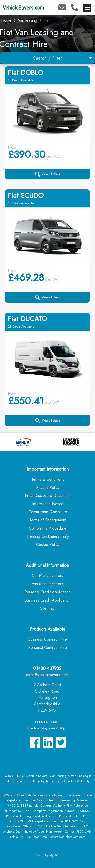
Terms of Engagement (48, 520)
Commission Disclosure (48, 512)
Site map (47, 608)
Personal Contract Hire (48, 647)
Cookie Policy (48, 545)
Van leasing (28, 20)
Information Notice (48, 504)
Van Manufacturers (47, 584)
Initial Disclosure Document (48, 496)
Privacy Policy (48, 488)
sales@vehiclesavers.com (47, 675)
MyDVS (55, 855)
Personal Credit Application (48, 592)
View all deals (47, 174)
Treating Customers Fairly (48, 536)
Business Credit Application (48, 600)
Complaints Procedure (48, 528)
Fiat (47, 20)
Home (6, 20)
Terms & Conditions (48, 479)
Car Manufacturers (48, 576)
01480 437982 (47, 668)
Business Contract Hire (48, 639)
